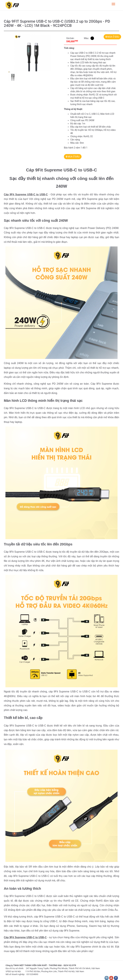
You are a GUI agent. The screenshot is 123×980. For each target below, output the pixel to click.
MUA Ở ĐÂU (112, 37)
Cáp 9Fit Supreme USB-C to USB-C (26, 194)
